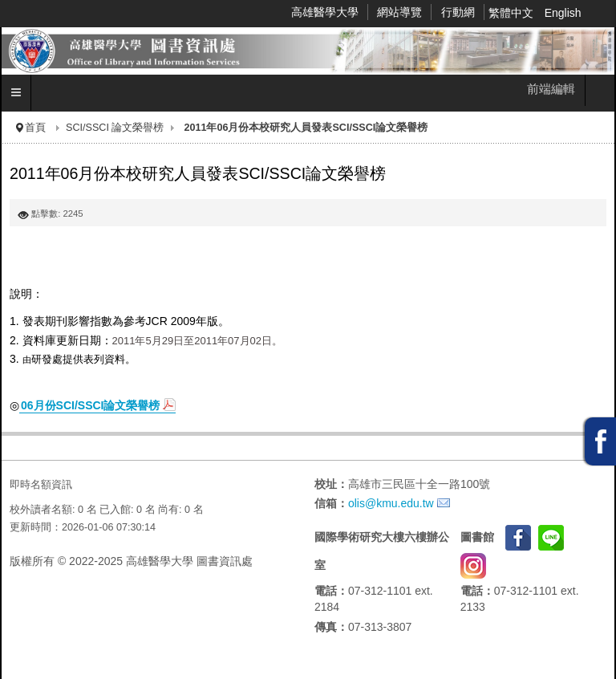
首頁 (35, 128)
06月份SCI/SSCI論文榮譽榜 (90, 405)
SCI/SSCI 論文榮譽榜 (115, 128)
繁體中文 (513, 13)
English (563, 13)
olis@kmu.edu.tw (391, 503)
